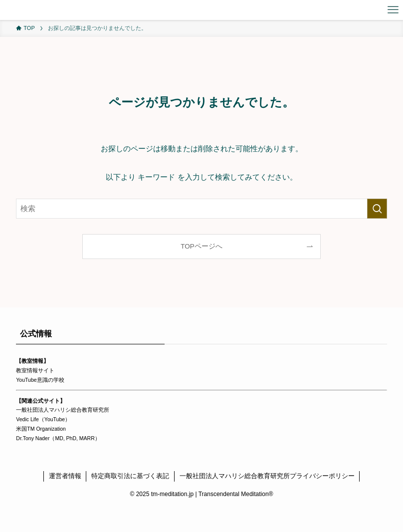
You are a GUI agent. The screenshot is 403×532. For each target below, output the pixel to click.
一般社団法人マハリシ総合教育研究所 (63, 410)
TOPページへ (201, 246)
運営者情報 (65, 476)
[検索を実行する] (377, 209)
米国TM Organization (41, 429)
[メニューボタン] (393, 10)
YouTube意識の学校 (40, 380)
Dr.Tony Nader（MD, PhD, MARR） (58, 438)
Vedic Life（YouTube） (43, 419)
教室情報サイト (35, 370)
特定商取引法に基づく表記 (130, 476)
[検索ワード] (201, 209)
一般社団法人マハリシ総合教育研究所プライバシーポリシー (267, 476)
